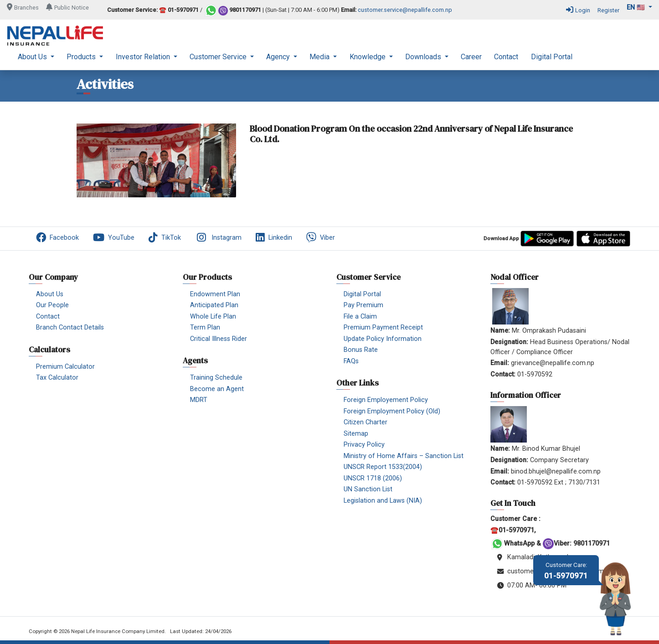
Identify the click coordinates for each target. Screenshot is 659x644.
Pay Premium (363, 305)
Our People (52, 305)
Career (471, 57)
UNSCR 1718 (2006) (373, 478)
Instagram (218, 237)
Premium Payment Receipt (383, 327)
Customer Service (219, 57)
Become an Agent (217, 389)
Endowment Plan (215, 294)
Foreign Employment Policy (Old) (392, 411)
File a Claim (360, 317)
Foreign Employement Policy (386, 400)
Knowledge (368, 57)
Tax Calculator (57, 378)
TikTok (165, 237)
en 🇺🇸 (637, 8)
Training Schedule (216, 378)
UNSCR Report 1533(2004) (383, 467)
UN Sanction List (368, 489)
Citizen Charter (366, 422)
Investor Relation (144, 57)
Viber (321, 237)
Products (82, 57)
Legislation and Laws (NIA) (383, 501)
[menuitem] (36, 57)
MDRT (199, 400)
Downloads (424, 57)
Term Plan (205, 327)
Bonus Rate (361, 350)
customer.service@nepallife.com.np (405, 10)
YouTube (114, 237)
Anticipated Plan (214, 305)
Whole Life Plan (213, 317)
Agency (279, 57)
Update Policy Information (383, 339)
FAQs (351, 361)
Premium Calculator (65, 367)
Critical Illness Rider (219, 339)
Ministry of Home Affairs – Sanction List (404, 456)
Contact (506, 57)
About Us (33, 57)
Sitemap (356, 434)
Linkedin (274, 237)
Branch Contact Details (70, 327)
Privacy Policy (364, 445)
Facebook (57, 237)
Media (320, 57)
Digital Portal (552, 57)
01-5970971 (566, 571)
